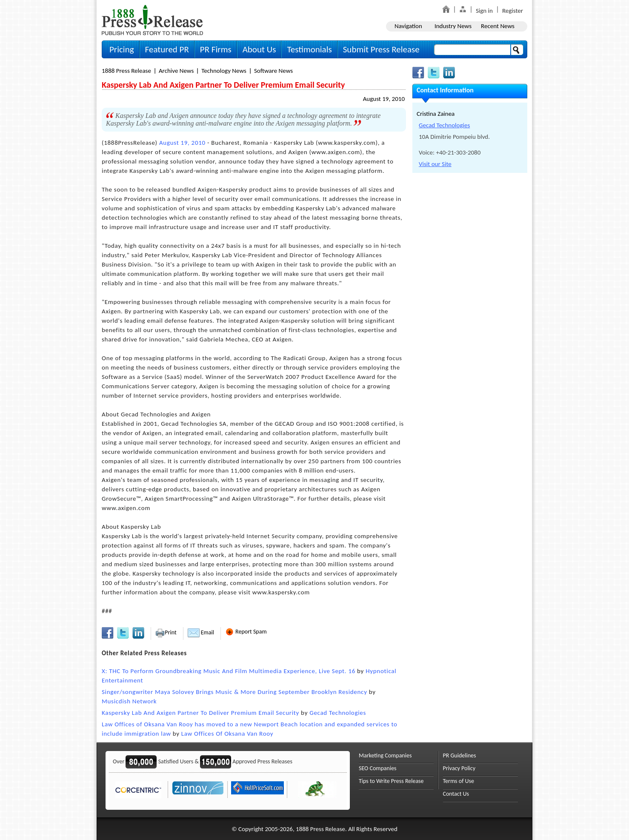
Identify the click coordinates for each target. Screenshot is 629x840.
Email (201, 632)
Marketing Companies (385, 755)
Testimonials (309, 49)
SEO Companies (378, 768)
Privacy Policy (459, 768)
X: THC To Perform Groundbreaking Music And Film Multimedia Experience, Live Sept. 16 (229, 671)
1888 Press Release (126, 71)
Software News (273, 71)
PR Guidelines (460, 755)
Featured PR (167, 49)
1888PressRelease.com (152, 20)
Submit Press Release (381, 49)
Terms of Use (459, 781)
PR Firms (216, 49)
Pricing (122, 49)
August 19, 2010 (384, 99)
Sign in (484, 11)
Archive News (176, 71)
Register (513, 11)
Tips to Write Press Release (391, 781)
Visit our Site (435, 164)
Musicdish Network (129, 701)
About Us (259, 49)
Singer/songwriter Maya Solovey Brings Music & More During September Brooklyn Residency (234, 692)
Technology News (224, 71)
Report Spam (246, 632)
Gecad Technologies (338, 713)
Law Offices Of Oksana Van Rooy (227, 734)
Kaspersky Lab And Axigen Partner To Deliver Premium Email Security (200, 713)
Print (166, 632)
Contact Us (456, 794)
